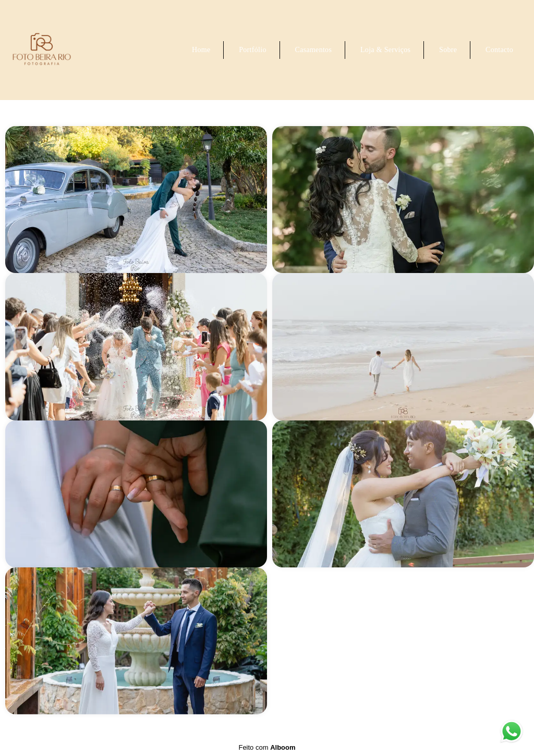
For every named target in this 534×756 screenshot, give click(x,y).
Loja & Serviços (385, 50)
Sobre (448, 50)
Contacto (499, 50)
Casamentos (314, 50)
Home (201, 50)
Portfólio (252, 50)
